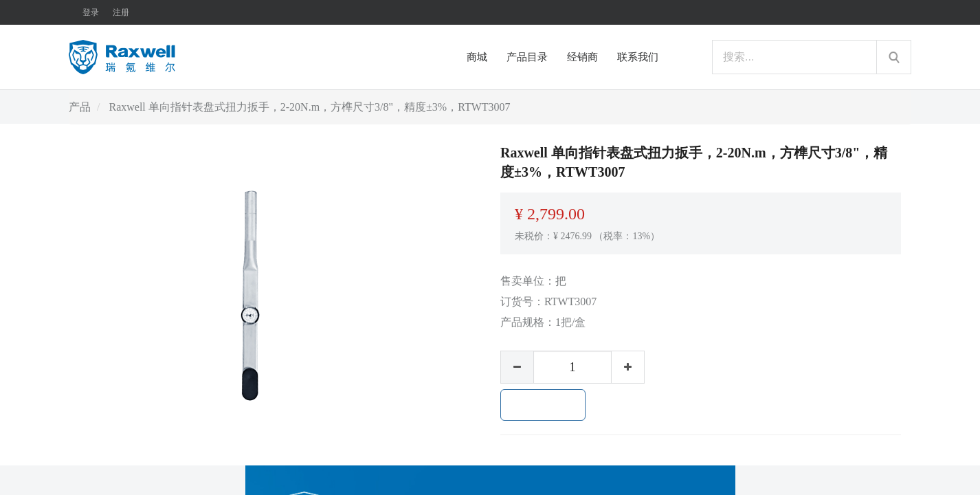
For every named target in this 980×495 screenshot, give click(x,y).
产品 (80, 107)
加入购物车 (543, 405)
